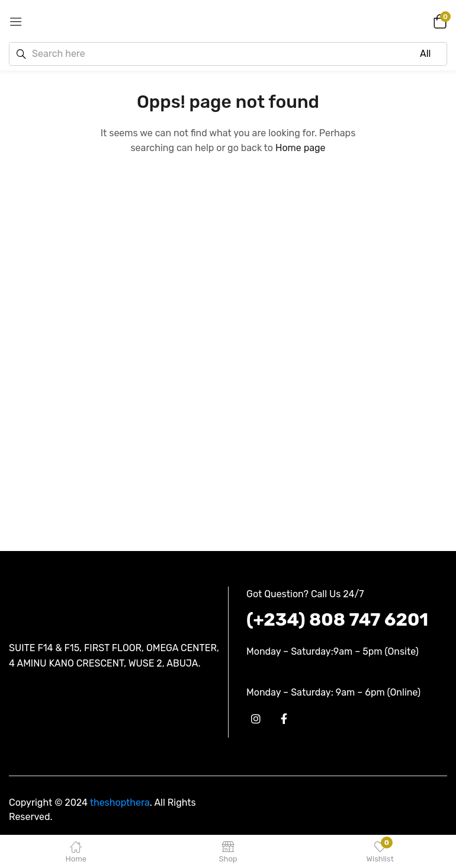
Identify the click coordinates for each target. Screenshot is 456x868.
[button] (438, 21)
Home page (301, 148)
